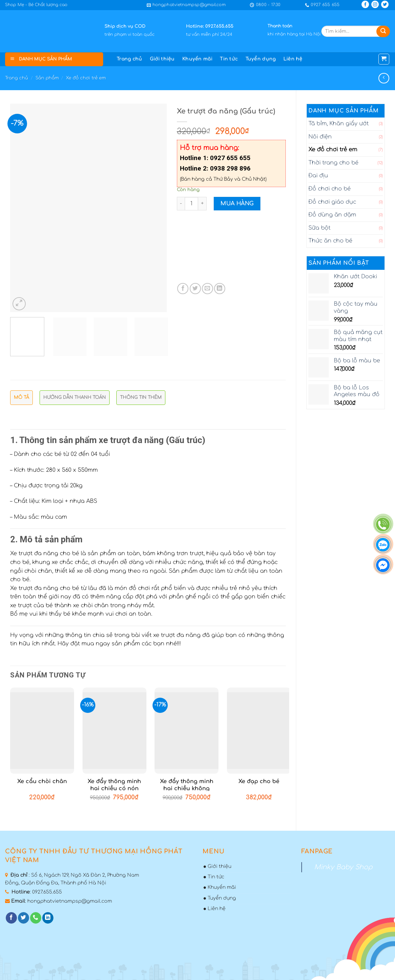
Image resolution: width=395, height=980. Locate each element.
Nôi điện (320, 137)
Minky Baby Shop (343, 867)
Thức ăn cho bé (330, 241)
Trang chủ (130, 59)
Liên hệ (293, 59)
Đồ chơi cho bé (330, 189)
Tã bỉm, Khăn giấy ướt (339, 124)
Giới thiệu (162, 59)
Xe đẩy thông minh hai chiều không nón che (187, 789)
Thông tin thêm (141, 397)
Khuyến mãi (197, 59)
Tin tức (229, 59)
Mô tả (21, 397)
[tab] (21, 399)
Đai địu (318, 176)
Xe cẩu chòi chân (42, 781)
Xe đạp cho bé (259, 781)
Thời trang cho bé (333, 163)
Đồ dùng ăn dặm (332, 215)
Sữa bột (319, 228)
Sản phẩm (47, 78)
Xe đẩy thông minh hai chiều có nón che (114, 789)
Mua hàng (237, 204)
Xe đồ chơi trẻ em (86, 78)
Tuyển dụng (261, 59)
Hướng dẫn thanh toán (75, 397)
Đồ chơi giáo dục (332, 202)
